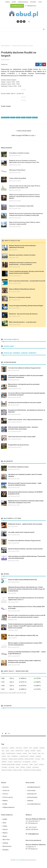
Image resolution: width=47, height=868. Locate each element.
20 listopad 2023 (15, 370)
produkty (36, 748)
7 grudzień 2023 (14, 405)
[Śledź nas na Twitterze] (21, 22)
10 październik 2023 (16, 431)
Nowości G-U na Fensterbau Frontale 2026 (21, 206)
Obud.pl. (18, 860)
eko (43, 753)
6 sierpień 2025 (14, 602)
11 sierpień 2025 (15, 300)
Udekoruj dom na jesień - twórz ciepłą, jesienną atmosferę (25, 420)
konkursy (32, 756)
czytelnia (12, 748)
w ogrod (10, 762)
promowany (35, 767)
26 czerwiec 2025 (15, 611)
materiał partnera (11, 753)
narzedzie (38, 756)
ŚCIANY (5, 819)
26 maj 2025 (13, 638)
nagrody (27, 751)
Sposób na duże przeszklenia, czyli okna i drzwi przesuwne (25, 549)
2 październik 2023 (15, 414)
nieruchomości (19, 751)
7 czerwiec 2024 (15, 292)
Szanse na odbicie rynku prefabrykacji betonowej (22, 580)
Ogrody (5, 836)
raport (17, 767)
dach (43, 759)
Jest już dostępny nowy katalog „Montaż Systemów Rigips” (26, 306)
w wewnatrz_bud (24, 756)
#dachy (13, 118)
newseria (4, 762)
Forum (40, 2)
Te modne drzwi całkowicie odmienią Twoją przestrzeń (24, 368)
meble (31, 764)
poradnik (33, 751)
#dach (23, 118)
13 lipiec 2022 (14, 526)
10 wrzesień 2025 (16, 283)
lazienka (23, 767)
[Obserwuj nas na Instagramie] (24, 22)
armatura (41, 764)
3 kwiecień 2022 (14, 561)
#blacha (35, 118)
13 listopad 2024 (15, 582)
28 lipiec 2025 (14, 630)
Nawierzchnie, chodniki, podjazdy (32, 770)
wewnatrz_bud (18, 762)
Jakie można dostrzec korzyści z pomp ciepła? (22, 437)
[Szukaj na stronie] (29, 22)
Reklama (7, 2)
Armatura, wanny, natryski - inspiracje (11, 764)
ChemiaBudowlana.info (17, 6)
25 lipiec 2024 (15, 257)
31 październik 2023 (16, 439)
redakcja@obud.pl (30, 6)
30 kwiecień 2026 (16, 155)
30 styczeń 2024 (15, 325)
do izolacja (11, 767)
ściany (12, 751)
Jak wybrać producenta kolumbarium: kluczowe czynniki (25, 403)
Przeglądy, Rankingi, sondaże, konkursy (19, 353)
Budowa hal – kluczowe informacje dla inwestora (23, 314)
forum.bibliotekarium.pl (34, 804)
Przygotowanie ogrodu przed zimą (18, 445)
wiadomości (5, 748)
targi (39, 753)
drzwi (30, 753)
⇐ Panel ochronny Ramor (24, 131)
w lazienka (4, 767)
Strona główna (5, 46)
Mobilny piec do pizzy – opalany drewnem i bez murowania (25, 524)
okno (3, 751)
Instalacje (5, 843)
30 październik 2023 (16, 397)
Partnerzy (5, 794)
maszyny (19, 753)
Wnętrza (5, 833)
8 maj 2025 (14, 250)
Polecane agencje (10, 339)
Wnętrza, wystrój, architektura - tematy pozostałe (21, 759)
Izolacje (5, 826)
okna (30, 748)
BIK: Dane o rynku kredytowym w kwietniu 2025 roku (23, 635)
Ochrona (5, 829)
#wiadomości (5, 118)
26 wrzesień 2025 (15, 656)
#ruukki (29, 118)
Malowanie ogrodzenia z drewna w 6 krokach (22, 255)
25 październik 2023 (16, 422)
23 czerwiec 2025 (16, 276)
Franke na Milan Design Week (18, 178)
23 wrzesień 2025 (15, 665)
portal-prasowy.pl (32, 797)
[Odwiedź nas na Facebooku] (18, 22)
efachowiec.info (32, 794)
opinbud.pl (30, 801)
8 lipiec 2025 (13, 620)
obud (9, 756)
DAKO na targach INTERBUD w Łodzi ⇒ (24, 136)
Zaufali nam (7, 346)
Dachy (4, 823)
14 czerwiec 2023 (15, 535)
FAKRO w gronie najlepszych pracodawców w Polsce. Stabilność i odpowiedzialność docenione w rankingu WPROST (25, 196)
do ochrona (25, 764)
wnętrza (4, 756)
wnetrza (26, 748)
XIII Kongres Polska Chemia (17, 170)
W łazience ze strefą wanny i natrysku (20, 297)
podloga (29, 767)
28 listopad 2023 (15, 380)
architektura (15, 756)
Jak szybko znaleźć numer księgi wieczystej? (21, 532)
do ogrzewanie (27, 762)
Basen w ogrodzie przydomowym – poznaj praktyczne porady (27, 281)
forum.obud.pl (31, 790)
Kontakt (14, 2)
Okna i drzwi (6, 840)
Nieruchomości (7, 846)
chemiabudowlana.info (34, 787)
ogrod (36, 764)
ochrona (34, 762)
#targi (18, 118)
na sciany (38, 759)
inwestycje (4, 759)
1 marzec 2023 (15, 308)
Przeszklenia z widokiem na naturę (19, 153)
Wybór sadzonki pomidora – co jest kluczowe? (23, 322)
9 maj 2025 (13, 593)
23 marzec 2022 (15, 551)
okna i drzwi (19, 748)
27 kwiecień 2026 (16, 208)
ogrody (39, 751)
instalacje (42, 748)
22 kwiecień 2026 (16, 227)
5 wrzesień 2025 (15, 647)
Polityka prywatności (23, 2)
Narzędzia (5, 850)
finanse (35, 753)
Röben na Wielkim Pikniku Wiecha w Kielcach (22, 289)
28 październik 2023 (16, 389)
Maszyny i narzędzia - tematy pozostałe (12, 770)
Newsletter (33, 2)
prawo (8, 751)
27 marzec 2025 (15, 267)
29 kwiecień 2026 (16, 165)
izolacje (25, 753)
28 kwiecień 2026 (16, 190)
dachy (3, 753)
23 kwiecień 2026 (16, 218)
